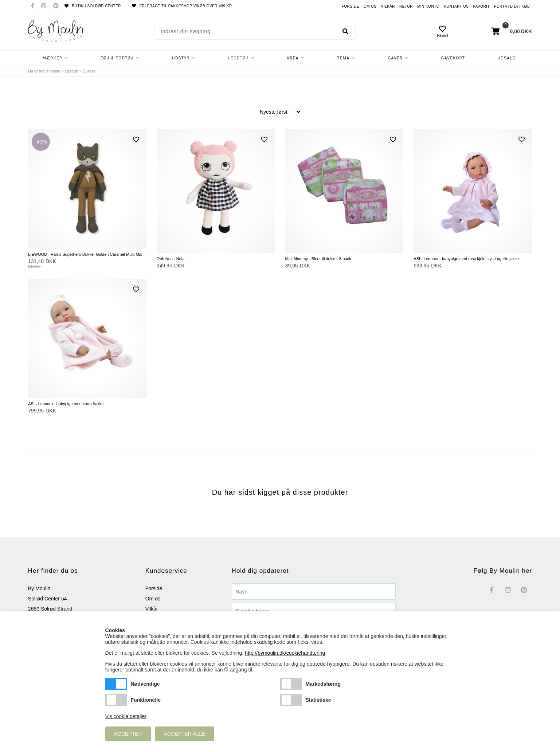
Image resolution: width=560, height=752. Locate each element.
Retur (406, 6)
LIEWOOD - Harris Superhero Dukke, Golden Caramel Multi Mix (85, 254)
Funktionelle (116, 700)
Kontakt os (456, 6)
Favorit (482, 6)
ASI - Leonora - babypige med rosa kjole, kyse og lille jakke (466, 259)
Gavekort (453, 58)
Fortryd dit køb (512, 6)
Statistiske (291, 700)
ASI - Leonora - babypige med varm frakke (66, 404)
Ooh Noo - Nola (171, 259)
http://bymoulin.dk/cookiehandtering (285, 653)
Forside (351, 6)
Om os (370, 6)
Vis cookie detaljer (126, 716)
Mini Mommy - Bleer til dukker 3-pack (318, 259)
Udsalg (506, 58)
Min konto (428, 6)
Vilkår (388, 6)
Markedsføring (291, 684)
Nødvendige (116, 684)
